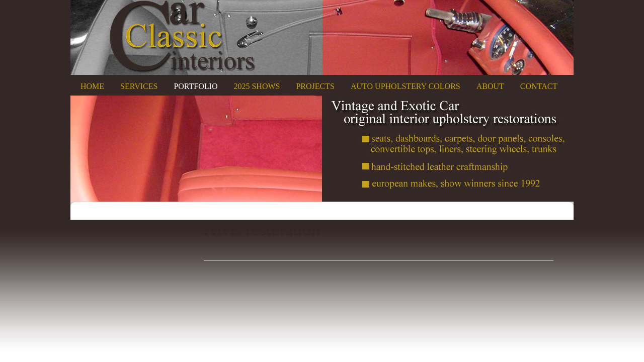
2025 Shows (257, 86)
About (490, 86)
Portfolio (195, 86)
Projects (315, 86)
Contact (539, 86)
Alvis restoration (262, 229)
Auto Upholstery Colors (406, 86)
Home (92, 86)
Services (139, 86)
